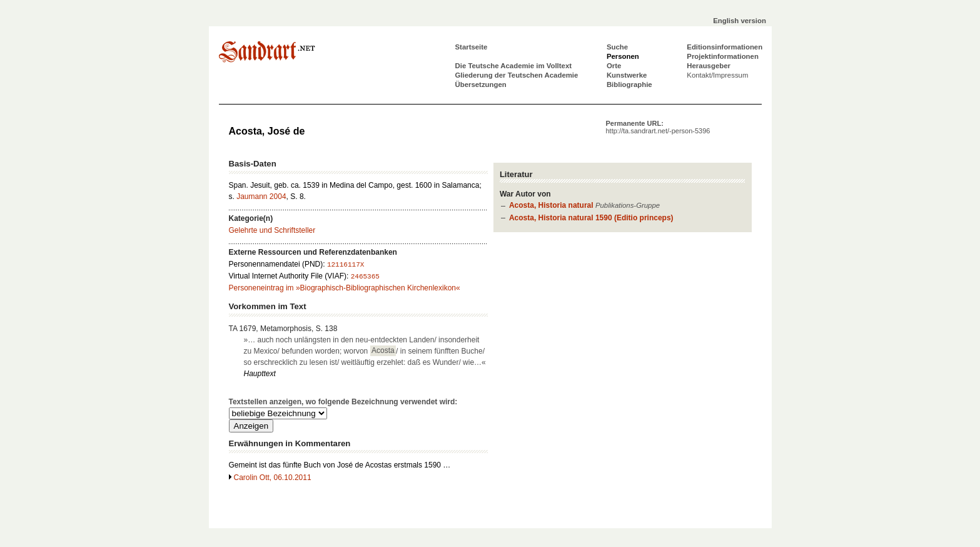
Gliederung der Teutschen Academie (517, 75)
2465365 (365, 277)
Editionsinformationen (725, 47)
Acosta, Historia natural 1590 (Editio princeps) (591, 218)
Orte (614, 66)
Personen (623, 56)
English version (740, 21)
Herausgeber (709, 66)
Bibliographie (629, 84)
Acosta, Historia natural (551, 205)
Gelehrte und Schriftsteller (272, 230)
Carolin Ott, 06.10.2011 (273, 478)
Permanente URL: (658, 127)
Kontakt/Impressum (717, 75)
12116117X (346, 265)
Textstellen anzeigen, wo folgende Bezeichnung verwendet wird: (343, 402)
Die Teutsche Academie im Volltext (514, 66)
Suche (617, 47)
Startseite (472, 47)
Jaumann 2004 (261, 197)
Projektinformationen (723, 56)
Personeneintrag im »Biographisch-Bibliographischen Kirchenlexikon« (345, 288)
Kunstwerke (627, 75)
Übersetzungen (481, 84)
